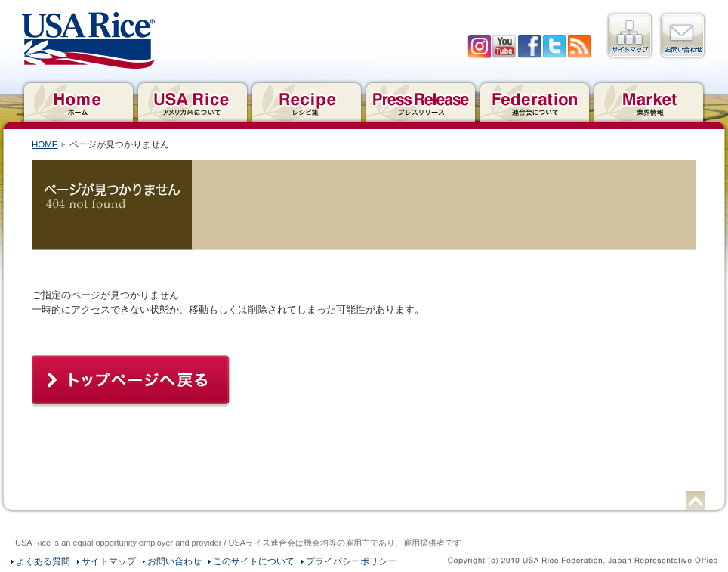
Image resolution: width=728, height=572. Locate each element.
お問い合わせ (683, 36)
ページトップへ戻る (695, 501)
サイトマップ (630, 36)
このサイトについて (254, 561)
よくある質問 (43, 561)
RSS (579, 46)
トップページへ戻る (131, 382)
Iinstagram (479, 46)
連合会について (534, 100)
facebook (529, 46)
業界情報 (649, 100)
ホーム (78, 100)
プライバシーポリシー (351, 561)
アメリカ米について (192, 100)
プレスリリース (420, 100)
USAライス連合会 (88, 41)
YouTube (504, 46)
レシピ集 (306, 100)
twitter (554, 46)
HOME (45, 144)
